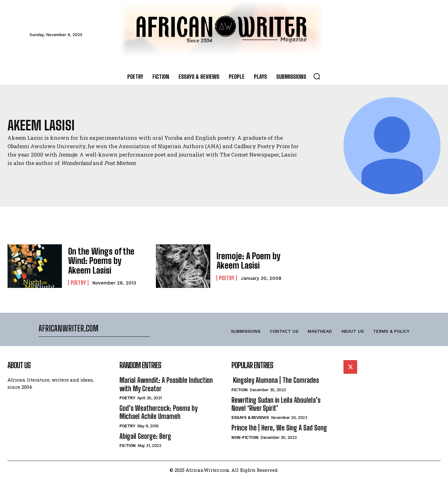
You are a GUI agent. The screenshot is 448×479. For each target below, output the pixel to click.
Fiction (128, 446)
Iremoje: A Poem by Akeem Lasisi (244, 261)
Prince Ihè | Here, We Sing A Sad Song (279, 428)
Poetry (78, 281)
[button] (317, 76)
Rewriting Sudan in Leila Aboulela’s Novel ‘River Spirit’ (276, 404)
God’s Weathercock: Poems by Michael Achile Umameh (159, 412)
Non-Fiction (245, 437)
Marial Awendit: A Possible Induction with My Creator (166, 384)
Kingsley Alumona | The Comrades (275, 380)
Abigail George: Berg (145, 436)
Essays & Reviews (250, 418)
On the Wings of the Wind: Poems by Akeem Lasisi (102, 261)
